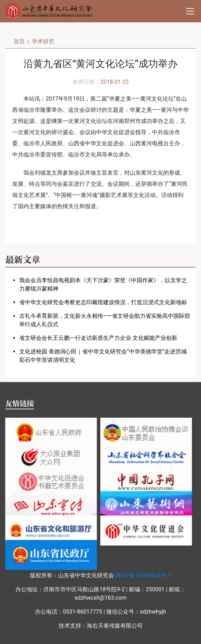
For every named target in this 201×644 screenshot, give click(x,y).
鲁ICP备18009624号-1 (143, 575)
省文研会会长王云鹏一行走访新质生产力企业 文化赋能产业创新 (98, 338)
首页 (19, 41)
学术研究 (43, 41)
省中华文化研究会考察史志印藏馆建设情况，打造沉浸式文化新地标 (103, 302)
